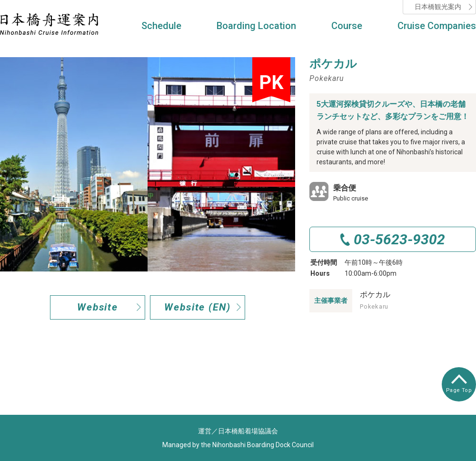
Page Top (459, 384)
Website (98, 307)
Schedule (161, 26)
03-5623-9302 (399, 239)
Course (347, 26)
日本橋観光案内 (438, 7)
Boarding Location (256, 26)
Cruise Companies (437, 26)
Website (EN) (198, 307)
